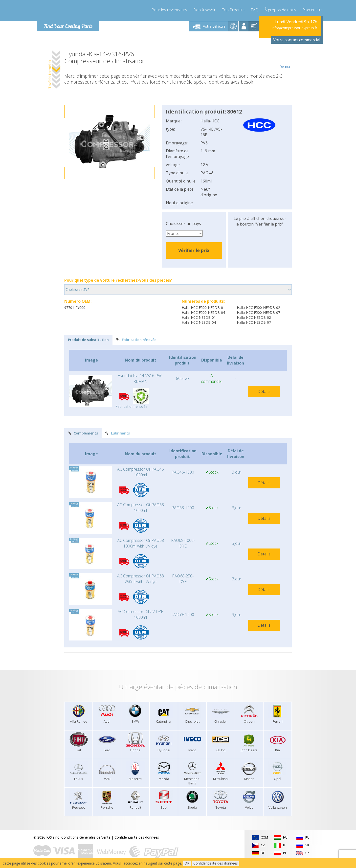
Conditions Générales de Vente (86, 837)
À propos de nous (280, 10)
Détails (264, 391)
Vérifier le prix (194, 250)
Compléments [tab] (83, 433)
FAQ (255, 10)
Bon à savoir (204, 10)
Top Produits (233, 10)
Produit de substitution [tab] (88, 340)
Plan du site (312, 10)
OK (187, 863)
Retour (285, 60)
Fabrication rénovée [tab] (136, 340)
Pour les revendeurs (169, 10)
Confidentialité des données (137, 837)
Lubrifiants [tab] (118, 433)
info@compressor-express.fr (294, 28)
